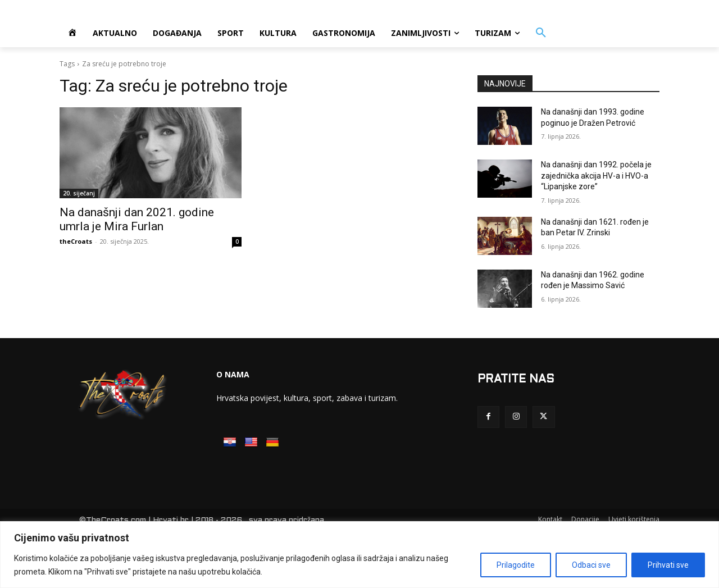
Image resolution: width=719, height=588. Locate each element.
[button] (541, 33)
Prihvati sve (668, 565)
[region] (359, 555)
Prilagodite (516, 565)
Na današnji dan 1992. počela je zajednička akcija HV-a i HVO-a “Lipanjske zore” (596, 176)
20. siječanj (79, 193)
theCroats (76, 241)
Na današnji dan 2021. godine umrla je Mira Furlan (137, 219)
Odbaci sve (591, 565)
